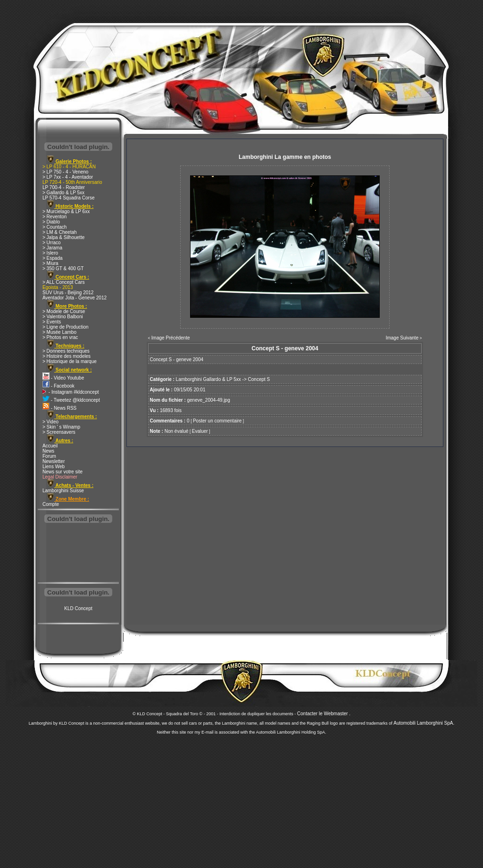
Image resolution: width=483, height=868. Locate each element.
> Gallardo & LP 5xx (63, 193)
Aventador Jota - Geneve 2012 (75, 298)
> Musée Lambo (59, 332)
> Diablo (51, 222)
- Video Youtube (63, 378)
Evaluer (200, 431)
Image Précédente (171, 338)
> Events (52, 322)
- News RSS (59, 408)
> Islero (50, 253)
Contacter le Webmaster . (324, 714)
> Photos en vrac (60, 337)
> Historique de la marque (70, 361)
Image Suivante (402, 338)
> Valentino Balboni (63, 317)
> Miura (50, 263)
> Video (50, 422)
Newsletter (54, 461)
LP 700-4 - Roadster (64, 187)
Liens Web (54, 467)
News (48, 451)
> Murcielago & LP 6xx (66, 211)
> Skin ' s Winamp (61, 427)
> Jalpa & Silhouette (63, 237)
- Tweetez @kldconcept (71, 400)
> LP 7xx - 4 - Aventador (68, 177)
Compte (51, 504)
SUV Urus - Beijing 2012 (68, 293)
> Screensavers (59, 432)
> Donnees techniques (66, 351)
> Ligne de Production (66, 327)
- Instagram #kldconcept (71, 392)
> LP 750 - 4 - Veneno (65, 172)
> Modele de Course (64, 311)
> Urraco (52, 243)
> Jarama (52, 248)
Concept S (259, 379)
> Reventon (54, 217)
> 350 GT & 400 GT (63, 269)
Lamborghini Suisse (63, 491)
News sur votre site (62, 472)
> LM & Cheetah (60, 232)
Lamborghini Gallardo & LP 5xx (208, 379)
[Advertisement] (78, 554)
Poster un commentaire (217, 421)
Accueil (50, 446)
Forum (49, 456)
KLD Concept (78, 608)
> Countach (54, 227)
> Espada (53, 258)
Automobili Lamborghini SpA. (424, 723)
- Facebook (58, 386)
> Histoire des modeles (67, 356)
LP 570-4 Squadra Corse (68, 198)
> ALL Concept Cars (63, 282)
